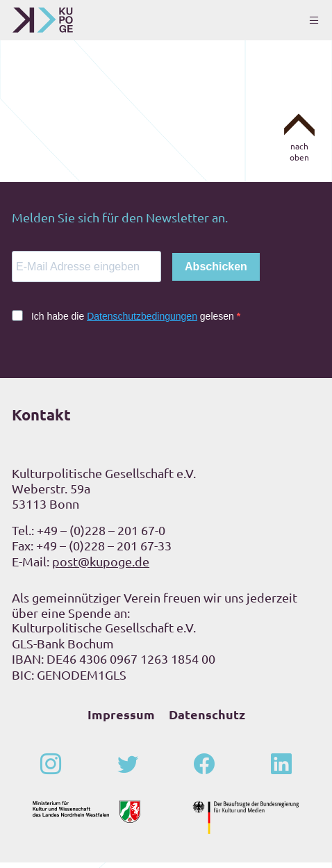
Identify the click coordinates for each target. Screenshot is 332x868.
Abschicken (216, 272)
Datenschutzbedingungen (142, 322)
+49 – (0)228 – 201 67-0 (101, 535)
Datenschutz (207, 720)
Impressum (121, 720)
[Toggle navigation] (314, 20)
